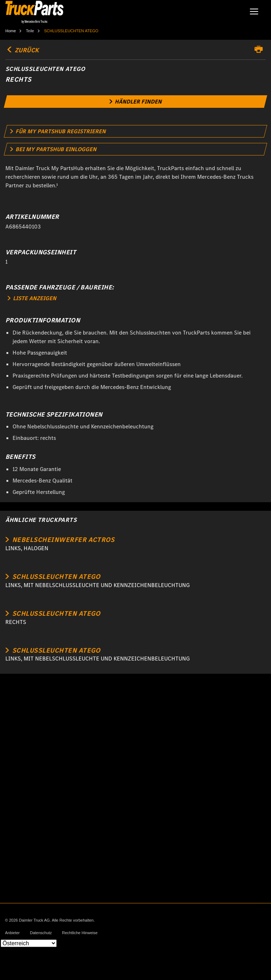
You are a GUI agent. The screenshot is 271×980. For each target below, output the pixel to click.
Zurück (22, 50)
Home (11, 31)
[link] (136, 102)
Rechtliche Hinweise (80, 933)
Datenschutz (41, 933)
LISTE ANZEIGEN (32, 298)
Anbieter (12, 933)
